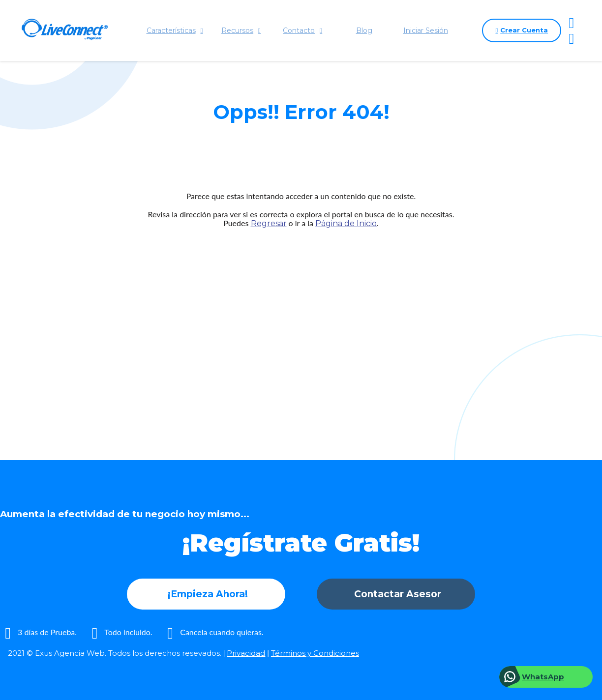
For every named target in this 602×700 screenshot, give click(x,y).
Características (175, 30)
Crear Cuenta (522, 30)
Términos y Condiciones (315, 653)
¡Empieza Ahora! (208, 594)
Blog (364, 30)
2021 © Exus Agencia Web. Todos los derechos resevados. (115, 653)
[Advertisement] (301, 325)
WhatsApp (543, 677)
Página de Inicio (346, 223)
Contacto (302, 30)
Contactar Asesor (398, 594)
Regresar (269, 223)
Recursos (241, 30)
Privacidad (246, 653)
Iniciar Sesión (426, 30)
